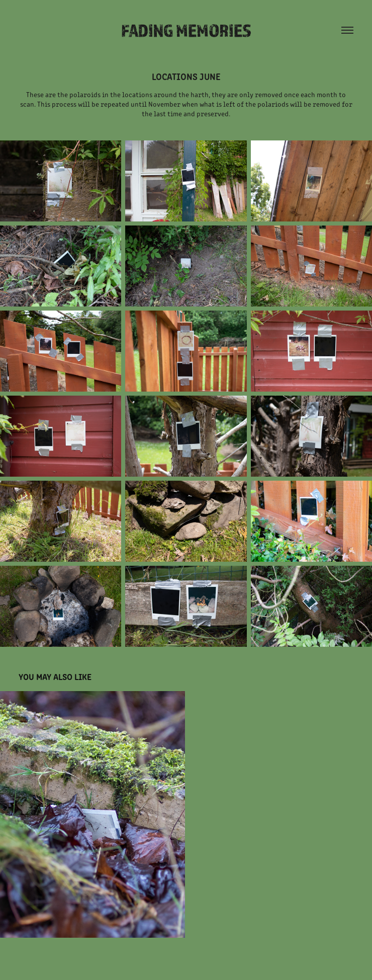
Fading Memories (186, 30)
